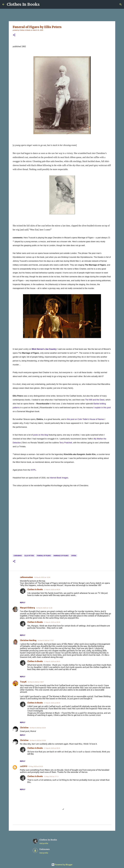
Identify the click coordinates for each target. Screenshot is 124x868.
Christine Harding (28, 640)
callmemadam (26, 577)
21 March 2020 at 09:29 (52, 590)
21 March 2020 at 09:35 (52, 748)
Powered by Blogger (62, 865)
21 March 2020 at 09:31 (52, 661)
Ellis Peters (29, 556)
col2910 (24, 766)
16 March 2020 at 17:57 (45, 640)
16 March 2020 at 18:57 (36, 682)
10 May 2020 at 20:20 (36, 766)
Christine (24, 728)
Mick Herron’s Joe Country (44, 349)
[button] (14, 35)
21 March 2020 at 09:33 (52, 703)
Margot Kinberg (27, 608)
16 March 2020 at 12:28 (44, 608)
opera (74, 556)
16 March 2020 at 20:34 (38, 728)
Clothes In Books (23, 4)
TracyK (23, 682)
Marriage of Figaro (61, 556)
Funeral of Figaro (44, 556)
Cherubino (18, 556)
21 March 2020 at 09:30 (52, 622)
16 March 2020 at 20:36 (38, 740)
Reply (23, 603)
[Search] (121, 4)
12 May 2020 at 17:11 (51, 776)
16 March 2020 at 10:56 (42, 577)
